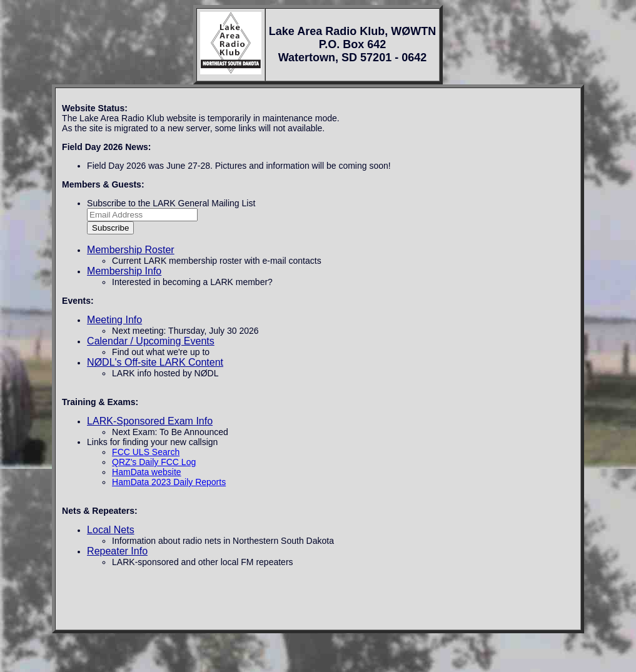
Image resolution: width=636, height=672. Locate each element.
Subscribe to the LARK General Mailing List (171, 203)
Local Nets (111, 530)
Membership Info (124, 271)
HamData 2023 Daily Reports (169, 482)
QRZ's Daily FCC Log (154, 462)
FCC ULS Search (146, 452)
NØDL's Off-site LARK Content (155, 362)
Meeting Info (114, 320)
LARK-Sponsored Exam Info (150, 421)
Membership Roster (131, 250)
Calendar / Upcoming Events (151, 341)
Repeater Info (117, 551)
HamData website (147, 472)
